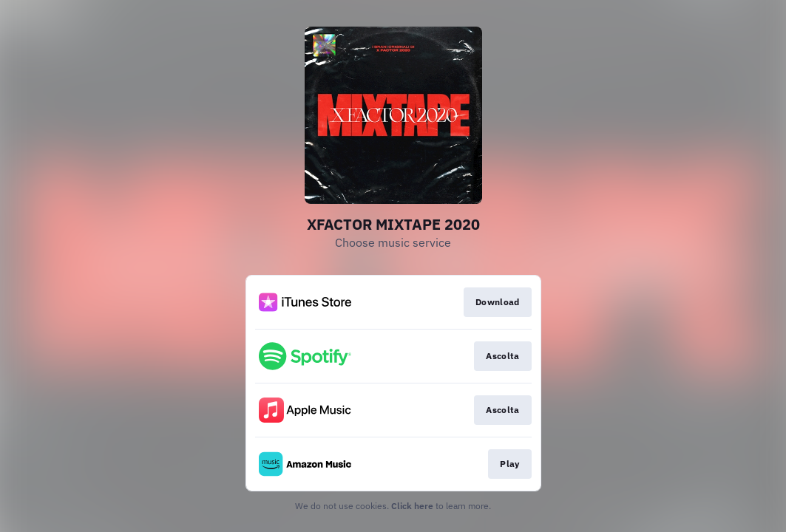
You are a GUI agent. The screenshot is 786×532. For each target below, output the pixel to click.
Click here (412, 506)
